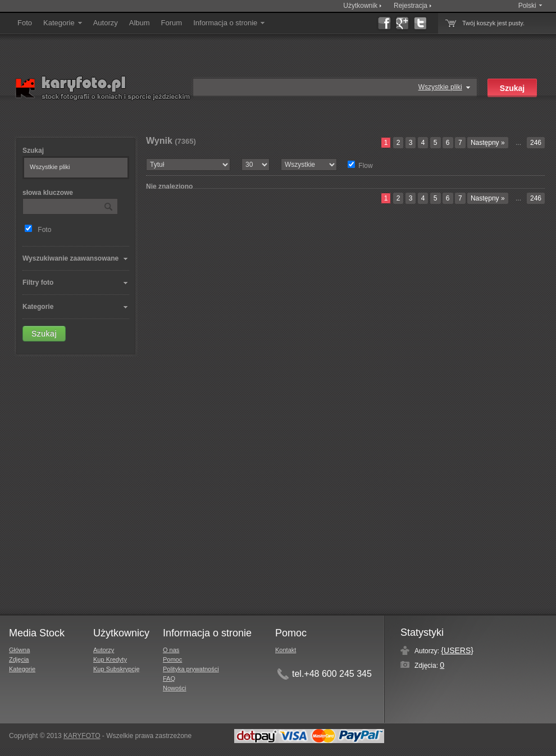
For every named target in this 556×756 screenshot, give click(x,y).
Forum (172, 23)
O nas (171, 650)
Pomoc (172, 659)
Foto (25, 23)
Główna (19, 650)
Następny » (488, 143)
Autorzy (106, 23)
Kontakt (286, 650)
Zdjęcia (19, 659)
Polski (527, 6)
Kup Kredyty (110, 659)
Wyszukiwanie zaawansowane (70, 258)
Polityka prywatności (191, 669)
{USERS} (457, 650)
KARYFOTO (82, 736)
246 (536, 143)
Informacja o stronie (230, 23)
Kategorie (63, 23)
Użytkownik (360, 6)
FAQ (169, 678)
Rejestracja (411, 6)
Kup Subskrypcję (117, 669)
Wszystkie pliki (440, 87)
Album (140, 23)
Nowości (175, 688)
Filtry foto (38, 283)
